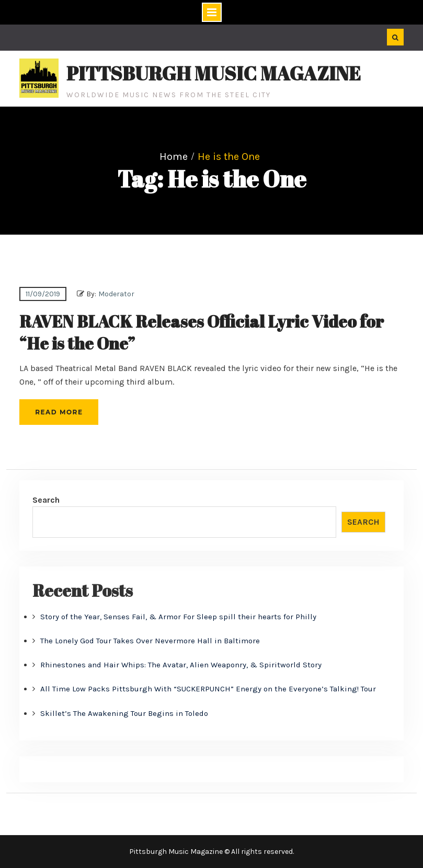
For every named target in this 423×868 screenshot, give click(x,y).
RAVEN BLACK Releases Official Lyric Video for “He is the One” (202, 332)
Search (46, 500)
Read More (59, 412)
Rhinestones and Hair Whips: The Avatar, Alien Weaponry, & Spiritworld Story (181, 665)
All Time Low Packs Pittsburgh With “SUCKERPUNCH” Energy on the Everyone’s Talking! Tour (208, 689)
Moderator (116, 294)
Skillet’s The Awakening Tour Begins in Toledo (124, 713)
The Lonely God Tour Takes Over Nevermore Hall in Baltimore (150, 641)
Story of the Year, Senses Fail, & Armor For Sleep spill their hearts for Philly (178, 617)
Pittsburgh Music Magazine (214, 73)
